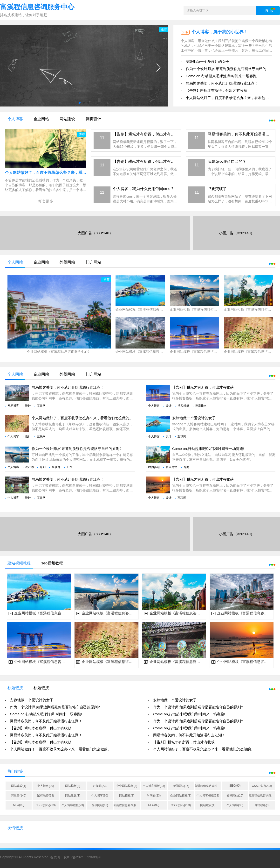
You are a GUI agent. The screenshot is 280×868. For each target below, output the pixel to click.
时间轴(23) (100, 786)
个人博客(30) (45, 786)
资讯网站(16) (181, 786)
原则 (43, 467)
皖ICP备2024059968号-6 (82, 857)
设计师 (29, 467)
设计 (28, 406)
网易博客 (13, 406)
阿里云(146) (19, 796)
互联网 (41, 406)
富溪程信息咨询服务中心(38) (208, 786)
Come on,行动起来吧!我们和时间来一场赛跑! (222, 76)
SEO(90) (235, 786)
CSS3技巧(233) (262, 786)
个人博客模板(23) (154, 786)
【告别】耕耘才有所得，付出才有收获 (216, 90)
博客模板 (183, 406)
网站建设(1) (19, 786)
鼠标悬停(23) (45, 796)
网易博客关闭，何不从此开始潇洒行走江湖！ (222, 83)
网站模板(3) (73, 786)
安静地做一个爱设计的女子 (207, 61)
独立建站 (171, 467)
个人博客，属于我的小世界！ (220, 32)
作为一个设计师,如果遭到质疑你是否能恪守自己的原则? (231, 69)
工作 (69, 467)
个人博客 (154, 406)
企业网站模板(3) (127, 786)
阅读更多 (46, 201)
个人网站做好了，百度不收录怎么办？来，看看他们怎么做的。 (59, 173)
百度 (186, 467)
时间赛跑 (154, 467)
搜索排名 (201, 406)
